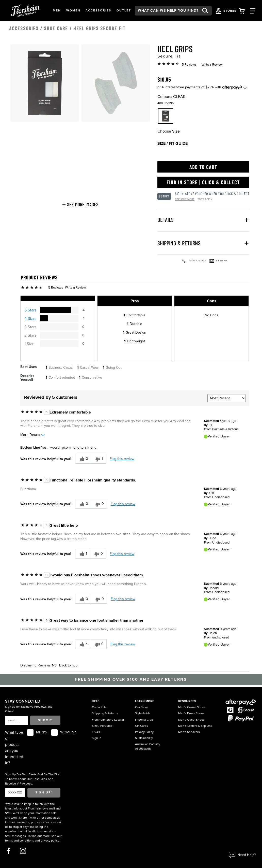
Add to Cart (203, 167)
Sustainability (144, 738)
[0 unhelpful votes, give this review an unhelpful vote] (99, 504)
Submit (45, 720)
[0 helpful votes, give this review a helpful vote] (83, 459)
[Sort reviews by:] (226, 398)
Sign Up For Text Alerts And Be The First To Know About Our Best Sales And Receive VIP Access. (33, 779)
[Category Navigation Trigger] (253, 11)
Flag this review (122, 459)
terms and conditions (20, 841)
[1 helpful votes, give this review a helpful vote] (83, 554)
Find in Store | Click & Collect (203, 182)
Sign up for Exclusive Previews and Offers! (29, 709)
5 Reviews (189, 65)
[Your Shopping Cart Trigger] (242, 11)
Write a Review (212, 65)
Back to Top (68, 665)
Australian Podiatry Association (148, 746)
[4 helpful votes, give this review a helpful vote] (83, 644)
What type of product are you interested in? (14, 748)
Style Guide (143, 713)
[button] (57, 11)
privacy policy (50, 841)
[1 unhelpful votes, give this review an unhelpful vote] (98, 459)
